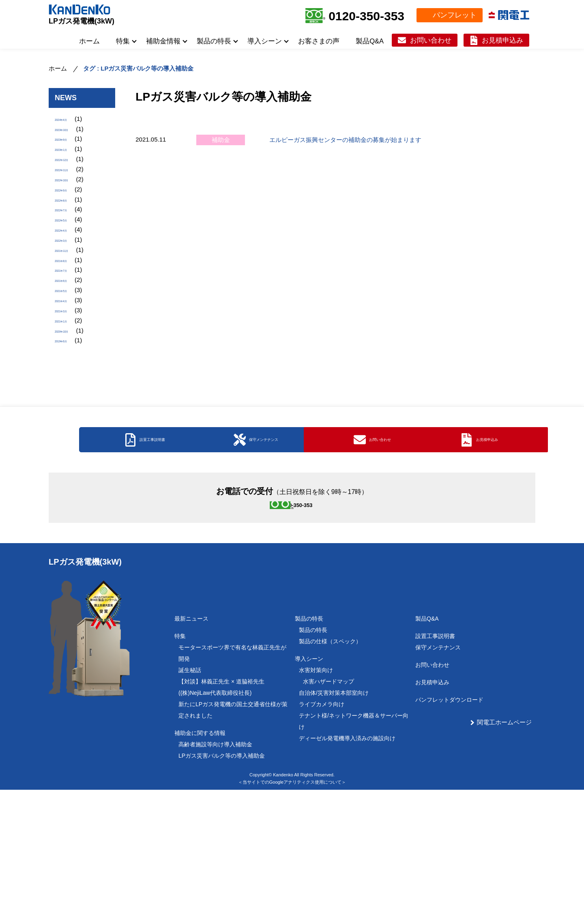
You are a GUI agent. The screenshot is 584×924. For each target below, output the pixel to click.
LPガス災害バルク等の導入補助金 (222, 890)
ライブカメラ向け (322, 838)
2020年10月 (71, 410)
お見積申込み (502, 40)
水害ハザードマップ (328, 816)
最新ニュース (191, 753)
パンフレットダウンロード (449, 834)
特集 (123, 41)
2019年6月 (69, 424)
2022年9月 (69, 217)
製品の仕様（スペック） (330, 776)
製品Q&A (370, 41)
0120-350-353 (366, 16)
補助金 (221, 140)
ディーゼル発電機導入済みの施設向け (347, 872)
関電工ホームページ (504, 856)
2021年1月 (69, 396)
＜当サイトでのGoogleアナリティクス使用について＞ (292, 916)
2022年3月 (69, 286)
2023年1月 (69, 162)
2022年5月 (69, 259)
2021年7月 (69, 328)
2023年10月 (71, 134)
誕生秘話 (190, 804)
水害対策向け (316, 804)
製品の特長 (214, 41)
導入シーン (265, 41)
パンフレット (455, 15)
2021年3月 (69, 383)
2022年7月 (69, 245)
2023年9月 (69, 148)
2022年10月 (71, 203)
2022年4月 (69, 272)
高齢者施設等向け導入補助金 (215, 879)
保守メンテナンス (438, 782)
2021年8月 (69, 314)
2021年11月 (71, 300)
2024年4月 (69, 121)
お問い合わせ (431, 40)
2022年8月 (69, 231)
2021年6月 (69, 341)
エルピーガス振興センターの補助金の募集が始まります (345, 140)
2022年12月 (71, 176)
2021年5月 (69, 355)
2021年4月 (69, 369)
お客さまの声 (319, 41)
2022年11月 (71, 190)
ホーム (89, 41)
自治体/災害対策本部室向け (334, 827)
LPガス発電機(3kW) (82, 21)
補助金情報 (163, 41)
